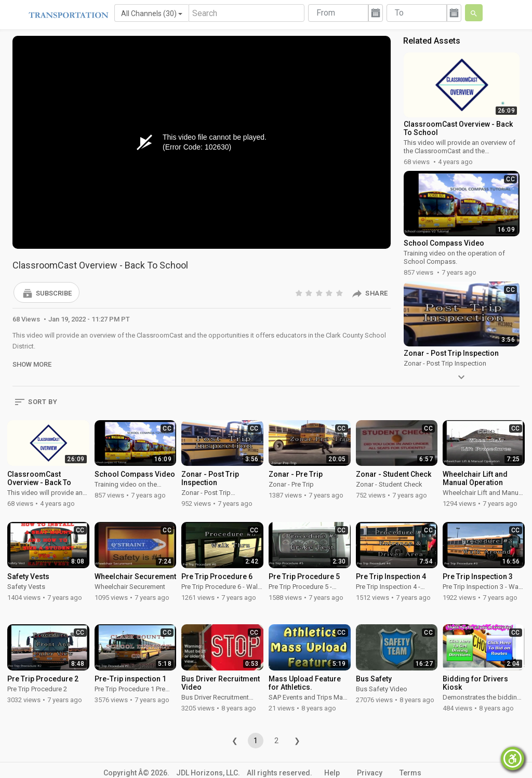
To (399, 13)
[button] (46, 292)
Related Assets (432, 41)
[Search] (247, 13)
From (326, 13)
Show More (32, 364)
